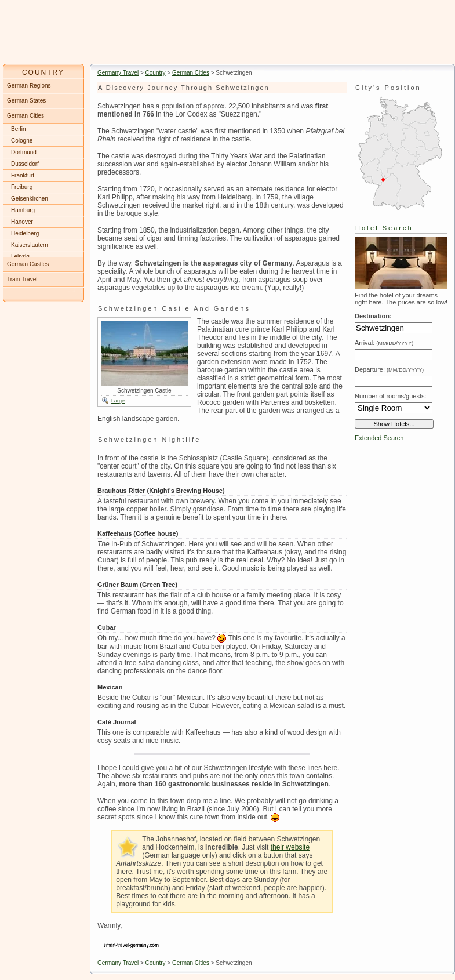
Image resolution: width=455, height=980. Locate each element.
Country (156, 73)
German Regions (29, 86)
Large (118, 401)
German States (26, 101)
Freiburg (22, 187)
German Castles (28, 264)
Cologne (22, 141)
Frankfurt (23, 175)
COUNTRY (43, 72)
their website (290, 847)
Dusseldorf (25, 164)
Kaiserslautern (30, 245)
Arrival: (384, 343)
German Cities (191, 73)
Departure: (389, 369)
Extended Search (379, 438)
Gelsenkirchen (30, 199)
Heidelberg (25, 233)
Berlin (19, 129)
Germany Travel (118, 73)
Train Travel (22, 279)
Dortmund (24, 152)
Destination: (373, 316)
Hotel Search (384, 228)
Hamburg (23, 210)
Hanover (22, 222)
